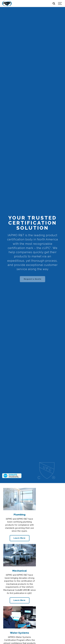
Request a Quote (33, 279)
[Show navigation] (60, 4)
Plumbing (20, 515)
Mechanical (20, 571)
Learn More (19, 538)
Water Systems (19, 633)
